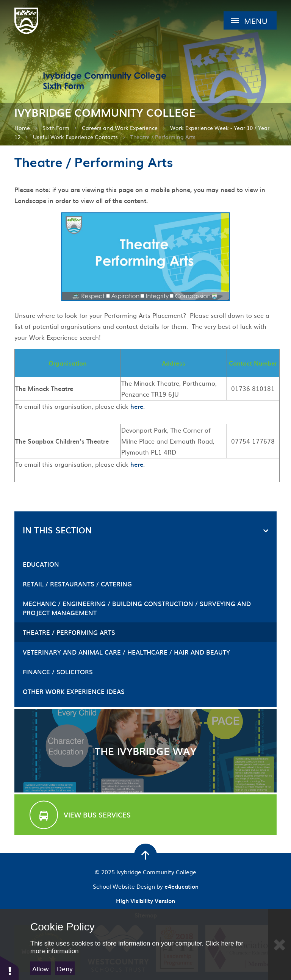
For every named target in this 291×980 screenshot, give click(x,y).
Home (22, 128)
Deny (65, 968)
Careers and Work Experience (120, 128)
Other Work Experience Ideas (74, 691)
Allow (41, 968)
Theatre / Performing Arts (163, 137)
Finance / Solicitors (58, 672)
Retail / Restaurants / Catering (77, 584)
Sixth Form (56, 128)
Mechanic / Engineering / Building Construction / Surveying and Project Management (137, 608)
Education (41, 564)
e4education (181, 886)
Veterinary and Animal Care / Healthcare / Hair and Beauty (126, 652)
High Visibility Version (145, 901)
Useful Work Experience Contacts (75, 137)
